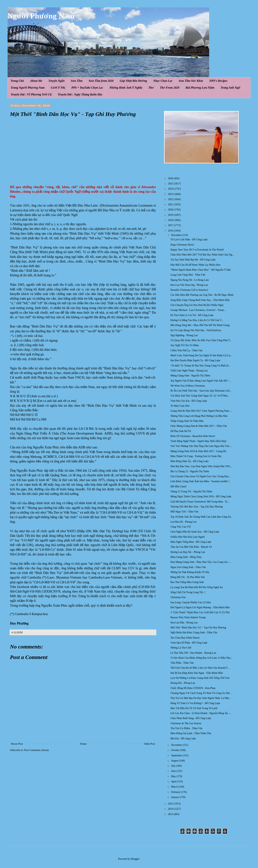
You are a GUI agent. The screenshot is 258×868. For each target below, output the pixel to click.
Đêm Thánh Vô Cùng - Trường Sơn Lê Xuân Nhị (196, 456)
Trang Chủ (17, 81)
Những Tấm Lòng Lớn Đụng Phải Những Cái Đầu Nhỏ (199, 416)
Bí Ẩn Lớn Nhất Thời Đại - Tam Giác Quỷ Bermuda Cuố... (201, 391)
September (177, 755)
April (174, 782)
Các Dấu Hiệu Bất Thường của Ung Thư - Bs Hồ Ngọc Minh (202, 295)
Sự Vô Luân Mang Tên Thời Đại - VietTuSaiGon (196, 330)
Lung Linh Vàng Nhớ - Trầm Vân (188, 275)
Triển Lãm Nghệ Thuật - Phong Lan (189, 371)
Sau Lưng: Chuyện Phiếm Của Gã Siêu (191, 602)
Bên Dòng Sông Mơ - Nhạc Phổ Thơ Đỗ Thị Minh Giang (200, 325)
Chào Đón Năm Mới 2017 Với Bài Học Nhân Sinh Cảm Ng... (202, 255)
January (175, 797)
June (174, 771)
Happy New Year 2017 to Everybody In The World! (197, 250)
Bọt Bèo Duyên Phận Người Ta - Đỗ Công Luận (195, 360)
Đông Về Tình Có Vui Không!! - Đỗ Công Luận (195, 703)
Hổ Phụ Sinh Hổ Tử (181, 431)
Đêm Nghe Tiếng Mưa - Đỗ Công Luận (191, 542)
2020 (171, 210)
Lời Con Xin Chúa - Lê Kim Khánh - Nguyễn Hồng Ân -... (201, 713)
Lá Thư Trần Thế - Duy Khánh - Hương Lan (193, 653)
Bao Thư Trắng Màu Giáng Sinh (187, 582)
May (174, 776)
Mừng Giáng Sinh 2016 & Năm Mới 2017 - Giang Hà (198, 451)
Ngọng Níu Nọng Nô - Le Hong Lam (190, 280)
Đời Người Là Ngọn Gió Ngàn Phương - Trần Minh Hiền (200, 607)
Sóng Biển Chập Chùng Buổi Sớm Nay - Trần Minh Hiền (200, 300)
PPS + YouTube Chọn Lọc (87, 88)
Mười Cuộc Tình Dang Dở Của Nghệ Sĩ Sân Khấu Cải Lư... (201, 355)
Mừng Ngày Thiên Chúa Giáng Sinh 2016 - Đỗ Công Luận (201, 496)
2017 (171, 225)
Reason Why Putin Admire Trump (188, 617)
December (177, 235)
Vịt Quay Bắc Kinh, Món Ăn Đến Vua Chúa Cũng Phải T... (201, 340)
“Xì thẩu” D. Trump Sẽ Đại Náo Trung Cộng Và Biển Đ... (200, 366)
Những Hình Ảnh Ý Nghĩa (126, 88)
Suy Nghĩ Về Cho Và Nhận (185, 345)
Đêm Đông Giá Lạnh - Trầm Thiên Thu (191, 733)
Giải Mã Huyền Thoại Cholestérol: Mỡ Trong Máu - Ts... (200, 502)
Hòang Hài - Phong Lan (183, 683)
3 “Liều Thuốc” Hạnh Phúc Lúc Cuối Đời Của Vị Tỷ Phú (200, 612)
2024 (171, 189)
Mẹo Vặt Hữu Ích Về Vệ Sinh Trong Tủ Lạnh (194, 708)
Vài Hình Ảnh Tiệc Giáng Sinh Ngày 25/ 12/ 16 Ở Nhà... (200, 396)
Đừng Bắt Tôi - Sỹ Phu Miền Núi (188, 577)
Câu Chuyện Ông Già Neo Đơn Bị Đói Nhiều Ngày (197, 305)
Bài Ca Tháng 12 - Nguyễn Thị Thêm (190, 471)
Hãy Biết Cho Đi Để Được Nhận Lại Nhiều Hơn (195, 265)
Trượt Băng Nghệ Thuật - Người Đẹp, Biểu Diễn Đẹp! (199, 441)
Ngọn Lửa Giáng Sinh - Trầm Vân (188, 567)
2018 (171, 220)
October (176, 750)
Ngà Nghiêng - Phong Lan (184, 335)
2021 (171, 204)
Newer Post (17, 744)
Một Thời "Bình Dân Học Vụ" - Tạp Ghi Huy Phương (198, 628)
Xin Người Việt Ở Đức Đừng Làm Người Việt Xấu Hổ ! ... (201, 381)
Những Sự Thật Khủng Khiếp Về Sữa (190, 572)
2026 (171, 178)
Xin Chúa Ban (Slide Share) (185, 638)
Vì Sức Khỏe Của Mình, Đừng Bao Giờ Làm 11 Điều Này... (201, 658)
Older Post (150, 744)
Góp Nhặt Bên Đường (133, 81)
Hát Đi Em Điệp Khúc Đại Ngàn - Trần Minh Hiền (197, 673)
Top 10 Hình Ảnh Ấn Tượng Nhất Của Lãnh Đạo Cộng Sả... (202, 517)
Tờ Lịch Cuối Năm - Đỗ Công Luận (189, 240)
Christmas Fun (178, 597)
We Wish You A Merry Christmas (188, 386)
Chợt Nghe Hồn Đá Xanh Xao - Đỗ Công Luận (195, 532)
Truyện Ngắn (57, 81)
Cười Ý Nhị (58, 88)
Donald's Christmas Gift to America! (189, 290)
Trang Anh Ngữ (230, 88)
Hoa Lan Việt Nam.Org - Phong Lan (189, 285)
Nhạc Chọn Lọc (163, 81)
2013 (171, 814)
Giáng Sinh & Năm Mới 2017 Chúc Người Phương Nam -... (202, 411)
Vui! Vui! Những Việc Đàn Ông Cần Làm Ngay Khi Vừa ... (201, 446)
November (177, 745)
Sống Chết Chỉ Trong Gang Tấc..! (188, 592)
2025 (171, 184)
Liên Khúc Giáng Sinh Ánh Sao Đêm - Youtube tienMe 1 (200, 481)
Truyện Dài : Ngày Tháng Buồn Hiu (80, 94)
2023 (171, 194)
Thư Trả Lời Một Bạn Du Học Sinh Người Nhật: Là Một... (201, 698)
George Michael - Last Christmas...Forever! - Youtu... (198, 310)
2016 (171, 231)
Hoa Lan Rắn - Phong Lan (184, 623)
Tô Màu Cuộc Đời (180, 406)
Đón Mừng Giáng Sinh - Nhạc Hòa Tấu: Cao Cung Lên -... (201, 562)
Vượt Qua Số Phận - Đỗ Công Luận (189, 643)
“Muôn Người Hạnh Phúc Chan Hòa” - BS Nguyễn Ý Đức (201, 270)
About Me (36, 81)
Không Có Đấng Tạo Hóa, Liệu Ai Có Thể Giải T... (197, 320)
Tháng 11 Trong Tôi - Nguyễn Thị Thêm (191, 492)
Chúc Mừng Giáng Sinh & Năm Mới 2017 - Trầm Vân (199, 426)
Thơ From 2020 (170, 88)
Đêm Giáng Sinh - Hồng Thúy (186, 557)
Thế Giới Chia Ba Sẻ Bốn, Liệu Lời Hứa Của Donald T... (200, 668)
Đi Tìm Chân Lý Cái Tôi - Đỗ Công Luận (192, 315)
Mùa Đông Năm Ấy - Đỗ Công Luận (189, 461)
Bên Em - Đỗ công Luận (183, 739)
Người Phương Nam (41, 16)
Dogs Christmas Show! (182, 245)
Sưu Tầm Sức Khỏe (191, 81)
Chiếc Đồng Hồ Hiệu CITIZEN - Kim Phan (193, 688)
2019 (171, 215)
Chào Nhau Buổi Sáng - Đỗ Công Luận (191, 718)
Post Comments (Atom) (36, 750)
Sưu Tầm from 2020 (101, 81)
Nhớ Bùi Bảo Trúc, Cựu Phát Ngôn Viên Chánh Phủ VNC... (201, 466)
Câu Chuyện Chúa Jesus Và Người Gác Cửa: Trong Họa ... (201, 476)
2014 (171, 809)
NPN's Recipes (218, 81)
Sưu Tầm (77, 81)
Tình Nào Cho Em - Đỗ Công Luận (189, 401)
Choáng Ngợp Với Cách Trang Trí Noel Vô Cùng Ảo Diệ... (201, 693)
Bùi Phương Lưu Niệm (200, 88)
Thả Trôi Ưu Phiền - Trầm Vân (186, 728)
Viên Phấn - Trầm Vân (182, 663)
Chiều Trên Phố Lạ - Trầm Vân (186, 350)
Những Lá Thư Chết (181, 648)
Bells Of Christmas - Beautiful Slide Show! (193, 436)
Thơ (151, 88)
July (174, 766)
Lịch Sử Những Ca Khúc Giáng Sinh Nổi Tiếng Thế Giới (200, 678)
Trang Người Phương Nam (28, 88)
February (176, 792)
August (175, 761)
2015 (171, 804)
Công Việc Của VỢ (181, 527)
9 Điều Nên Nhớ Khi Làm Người (188, 537)
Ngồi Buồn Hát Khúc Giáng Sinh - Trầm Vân (194, 633)
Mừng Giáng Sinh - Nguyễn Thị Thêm (190, 376)
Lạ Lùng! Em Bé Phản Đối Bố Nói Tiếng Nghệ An (197, 587)
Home (83, 744)
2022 (171, 199)
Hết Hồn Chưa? (179, 487)
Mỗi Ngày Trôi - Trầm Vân (184, 512)
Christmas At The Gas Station (186, 723)
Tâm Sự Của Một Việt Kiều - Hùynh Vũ (191, 547)
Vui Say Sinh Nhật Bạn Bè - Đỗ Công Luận (193, 260)
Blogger (135, 859)
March (175, 787)
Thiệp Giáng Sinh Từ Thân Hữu (187, 421)
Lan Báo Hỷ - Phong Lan (183, 522)
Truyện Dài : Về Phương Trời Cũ (31, 94)
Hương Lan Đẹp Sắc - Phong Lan (188, 552)
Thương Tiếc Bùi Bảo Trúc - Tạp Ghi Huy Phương (197, 507)
